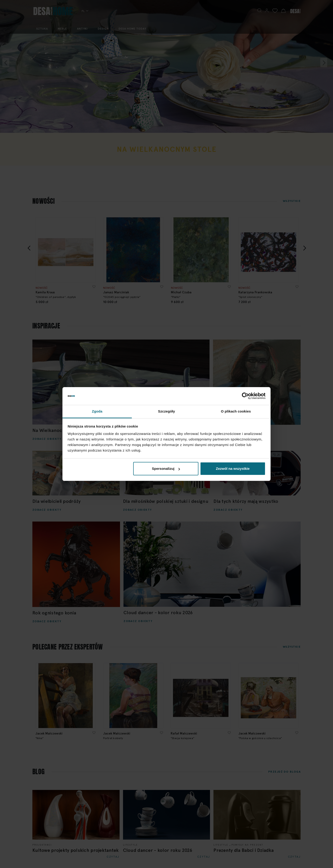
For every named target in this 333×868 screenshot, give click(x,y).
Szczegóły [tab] (166, 411)
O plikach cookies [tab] (236, 411)
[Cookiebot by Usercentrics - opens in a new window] (245, 396)
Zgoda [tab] (97, 411)
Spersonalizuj (166, 469)
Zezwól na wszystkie (233, 469)
